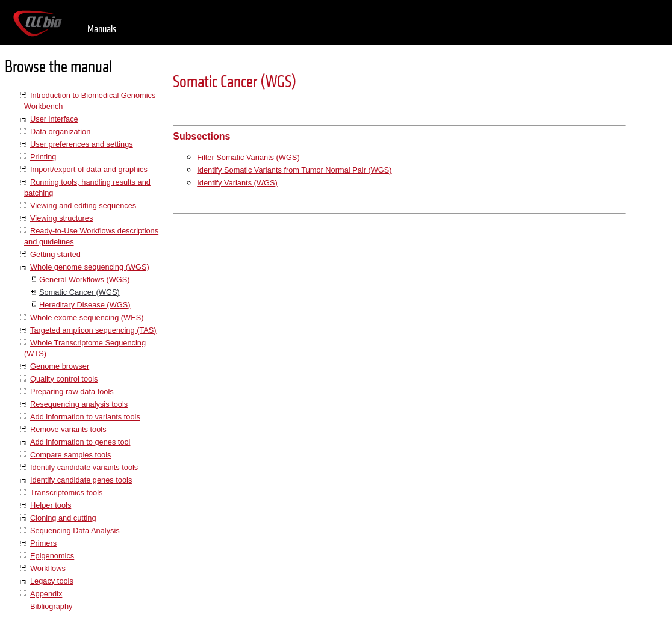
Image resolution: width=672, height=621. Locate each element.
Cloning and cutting (63, 518)
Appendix (46, 594)
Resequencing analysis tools (79, 404)
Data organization (60, 131)
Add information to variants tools (85, 417)
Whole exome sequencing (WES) (87, 317)
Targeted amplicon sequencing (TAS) (93, 330)
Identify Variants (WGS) (237, 183)
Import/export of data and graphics (89, 169)
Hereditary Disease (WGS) (85, 305)
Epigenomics (52, 556)
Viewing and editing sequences (83, 205)
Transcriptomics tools (66, 493)
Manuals (102, 29)
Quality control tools (64, 379)
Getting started (55, 254)
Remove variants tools (68, 429)
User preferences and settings (82, 144)
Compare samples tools (70, 455)
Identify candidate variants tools (84, 467)
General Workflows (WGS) (85, 280)
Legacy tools (52, 581)
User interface (54, 119)
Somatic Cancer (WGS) (79, 292)
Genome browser (60, 366)
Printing (43, 157)
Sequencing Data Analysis (75, 530)
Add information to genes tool (80, 442)
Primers (43, 543)
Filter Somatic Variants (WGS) (248, 157)
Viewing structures (61, 218)
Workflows (48, 568)
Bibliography (51, 606)
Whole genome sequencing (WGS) (90, 267)
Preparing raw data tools (72, 391)
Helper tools (51, 505)
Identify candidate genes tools (81, 480)
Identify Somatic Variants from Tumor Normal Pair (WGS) (294, 170)
